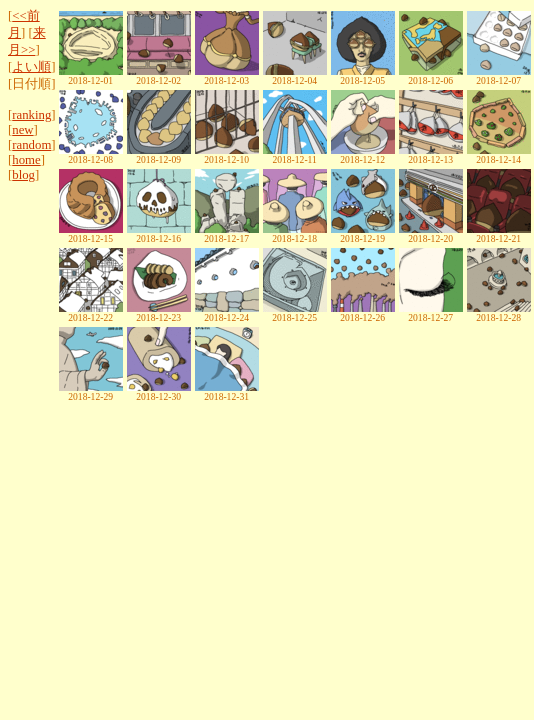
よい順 (31, 67)
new (22, 130)
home (26, 160)
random (31, 145)
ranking (31, 115)
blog (23, 175)
